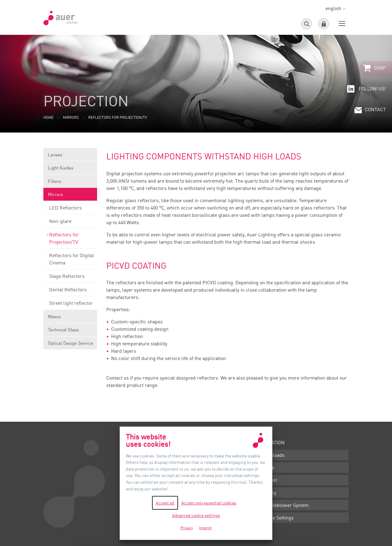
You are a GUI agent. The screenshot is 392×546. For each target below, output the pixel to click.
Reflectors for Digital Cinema (71, 261)
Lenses (70, 157)
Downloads (273, 455)
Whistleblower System (285, 505)
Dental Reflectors (71, 291)
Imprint (269, 480)
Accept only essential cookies (209, 503)
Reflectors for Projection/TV (71, 240)
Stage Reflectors (71, 278)
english (336, 8)
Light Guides (70, 170)
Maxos (70, 318)
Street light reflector (71, 305)
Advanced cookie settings (196, 515)
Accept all (165, 503)
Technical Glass (70, 331)
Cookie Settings (277, 518)
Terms (268, 468)
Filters (70, 183)
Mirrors (71, 117)
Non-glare (71, 223)
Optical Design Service (71, 343)
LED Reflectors (71, 209)
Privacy (269, 493)
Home (48, 117)
